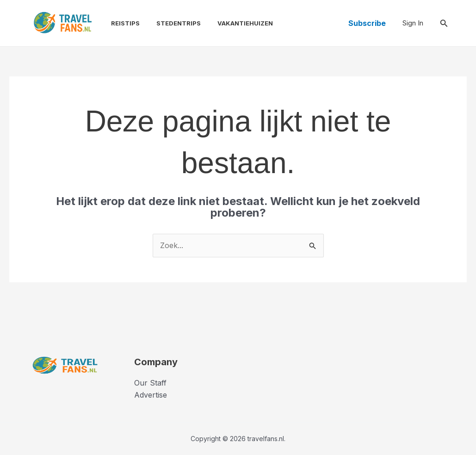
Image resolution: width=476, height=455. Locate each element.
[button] (367, 23)
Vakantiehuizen (237, 23)
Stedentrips (172, 23)
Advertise (151, 395)
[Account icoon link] (413, 23)
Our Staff (150, 383)
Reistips (121, 23)
